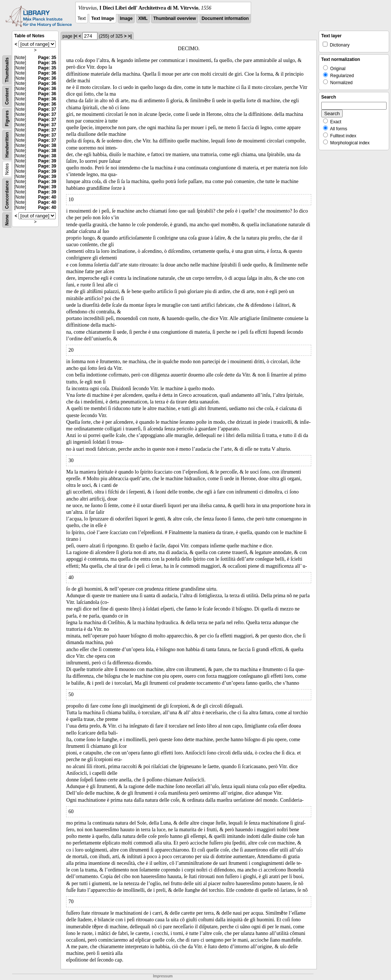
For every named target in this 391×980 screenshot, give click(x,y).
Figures (7, 118)
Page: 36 (47, 73)
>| (130, 36)
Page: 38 (47, 145)
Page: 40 (47, 197)
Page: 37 (47, 109)
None (7, 220)
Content (7, 96)
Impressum (163, 976)
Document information (225, 18)
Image (126, 18)
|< (75, 36)
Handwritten (7, 145)
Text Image (103, 18)
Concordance (7, 195)
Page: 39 (47, 161)
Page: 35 (47, 58)
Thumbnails (7, 70)
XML (143, 18)
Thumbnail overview (174, 18)
